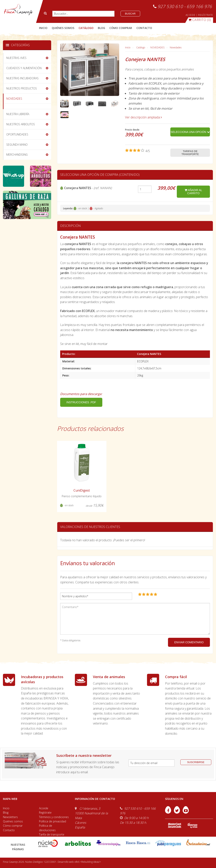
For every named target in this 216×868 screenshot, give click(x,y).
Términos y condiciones (54, 817)
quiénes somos (63, 28)
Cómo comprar (13, 826)
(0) (200, 20)
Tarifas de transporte (190, 153)
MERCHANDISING (17, 155)
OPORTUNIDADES (17, 134)
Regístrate (45, 813)
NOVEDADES (157, 47)
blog (101, 28)
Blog (6, 813)
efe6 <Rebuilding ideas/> (88, 862)
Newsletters (10, 817)
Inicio (43, 28)
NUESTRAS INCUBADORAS (22, 78)
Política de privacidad (53, 821)
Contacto (9, 830)
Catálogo (141, 47)
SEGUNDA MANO (17, 145)
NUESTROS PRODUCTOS (22, 88)
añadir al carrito (193, 192)
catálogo (86, 28)
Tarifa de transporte (52, 834)
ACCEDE (191, 15)
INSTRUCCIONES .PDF (81, 402)
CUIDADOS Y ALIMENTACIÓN (24, 68)
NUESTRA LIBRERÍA (18, 114)
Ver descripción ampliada (143, 117)
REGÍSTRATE (206, 15)
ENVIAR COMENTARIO (189, 642)
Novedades (176, 47)
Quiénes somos (13, 821)
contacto (144, 28)
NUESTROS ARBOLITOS (21, 124)
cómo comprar (121, 28)
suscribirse (196, 762)
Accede (44, 808)
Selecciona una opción (190, 132)
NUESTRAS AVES (16, 58)
